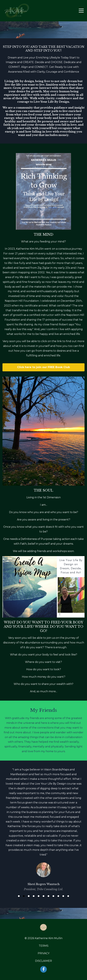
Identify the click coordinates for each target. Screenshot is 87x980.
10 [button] (63, 896)
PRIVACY (44, 953)
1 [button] (19, 896)
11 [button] (68, 896)
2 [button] (24, 896)
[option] (43, 829)
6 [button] (43, 896)
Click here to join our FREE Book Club (43, 367)
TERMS (44, 946)
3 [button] (29, 896)
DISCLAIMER (43, 961)
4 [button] (34, 896)
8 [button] (53, 896)
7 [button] (48, 896)
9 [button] (58, 896)
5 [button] (39, 896)
